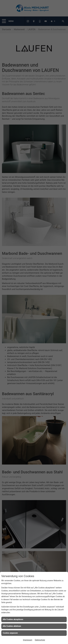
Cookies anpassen (10, 633)
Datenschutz (40, 640)
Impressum (28, 640)
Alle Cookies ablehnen (12, 626)
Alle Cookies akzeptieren (13, 619)
